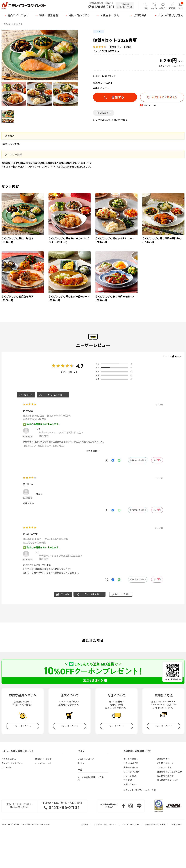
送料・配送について (106, 76)
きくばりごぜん (9, 759)
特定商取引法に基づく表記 (155, 825)
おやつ (81, 763)
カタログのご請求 (132, 772)
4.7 (80, 366)
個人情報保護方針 (165, 776)
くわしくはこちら (22, 726)
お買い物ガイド (131, 763)
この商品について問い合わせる (111, 120)
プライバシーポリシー (130, 825)
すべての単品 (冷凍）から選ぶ (91, 779)
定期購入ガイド (131, 767)
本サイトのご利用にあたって (105, 825)
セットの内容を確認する (105, 51)
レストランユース (86, 759)
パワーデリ (7, 767)
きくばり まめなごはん (12, 763)
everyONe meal (43, 763)
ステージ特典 (130, 776)
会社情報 (84, 825)
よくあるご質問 (164, 767)
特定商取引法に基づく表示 (170, 772)
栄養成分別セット (43, 759)
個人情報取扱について (167, 780)
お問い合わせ (130, 784)
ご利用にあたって (165, 763)
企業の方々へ (163, 759)
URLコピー (105, 113)
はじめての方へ (131, 759)
